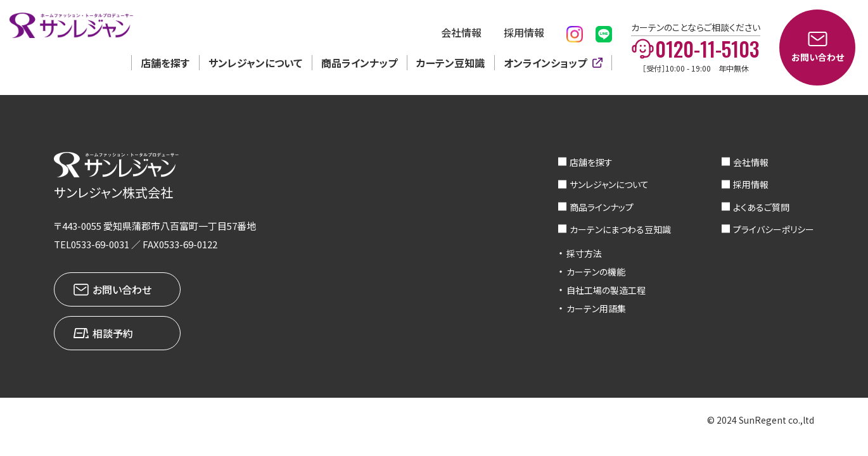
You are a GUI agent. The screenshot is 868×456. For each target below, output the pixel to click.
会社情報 (461, 32)
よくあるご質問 (761, 207)
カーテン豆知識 (450, 63)
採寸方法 (584, 253)
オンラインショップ (545, 63)
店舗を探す (165, 63)
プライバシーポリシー (774, 229)
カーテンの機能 (596, 272)
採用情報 (524, 32)
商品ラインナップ (359, 63)
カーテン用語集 (596, 308)
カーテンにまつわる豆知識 (620, 229)
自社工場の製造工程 (606, 290)
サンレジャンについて (255, 63)
